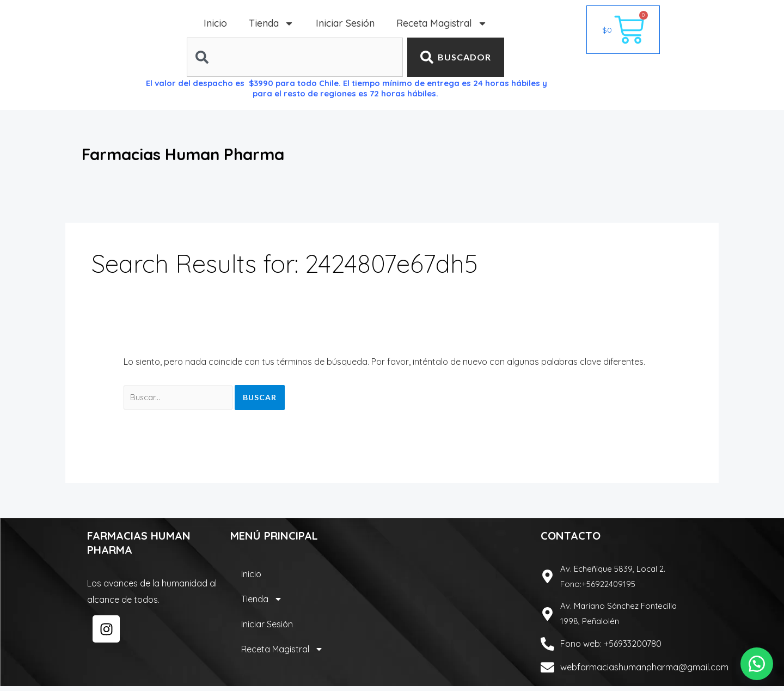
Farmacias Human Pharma (230, 152)
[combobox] (295, 57)
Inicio (215, 23)
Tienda (271, 23)
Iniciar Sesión (345, 23)
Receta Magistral (442, 23)
